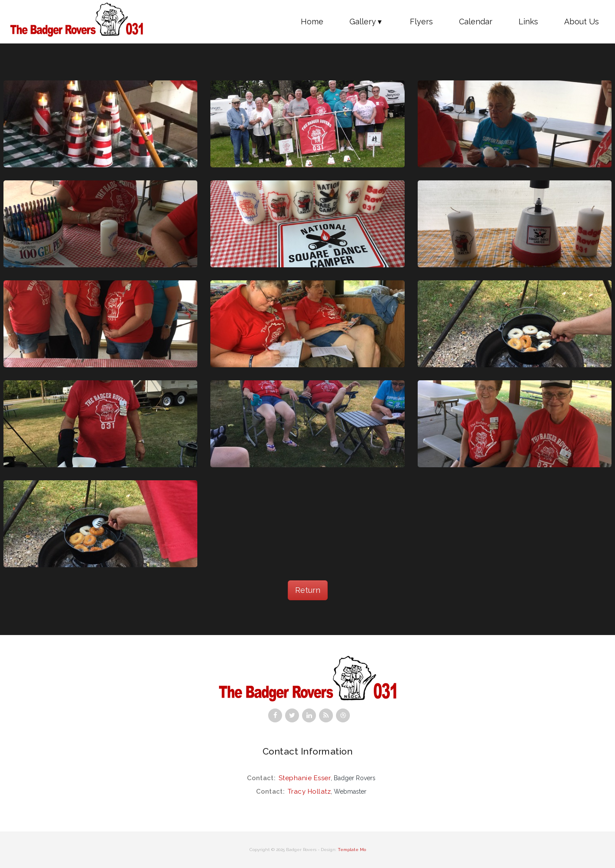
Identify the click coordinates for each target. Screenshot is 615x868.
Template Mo (352, 850)
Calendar (476, 22)
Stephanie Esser (305, 778)
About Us (582, 22)
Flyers (421, 22)
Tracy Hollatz (309, 792)
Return (308, 590)
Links (528, 22)
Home (312, 22)
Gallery (367, 22)
